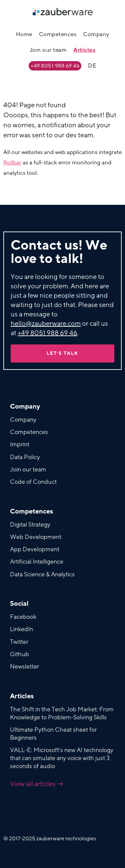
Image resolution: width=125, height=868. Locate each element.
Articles (84, 50)
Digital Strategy (30, 525)
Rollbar (12, 163)
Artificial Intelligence (37, 562)
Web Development (36, 537)
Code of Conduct (33, 482)
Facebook (23, 617)
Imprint (20, 444)
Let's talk (62, 353)
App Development (35, 549)
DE (92, 66)
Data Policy (25, 457)
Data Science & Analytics (42, 574)
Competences (58, 34)
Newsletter (24, 667)
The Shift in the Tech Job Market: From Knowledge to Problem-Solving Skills (62, 713)
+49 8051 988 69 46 (55, 66)
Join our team (48, 50)
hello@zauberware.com (46, 324)
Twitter (19, 642)
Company (96, 34)
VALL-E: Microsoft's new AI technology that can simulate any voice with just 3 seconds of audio (62, 758)
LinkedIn (21, 629)
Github (19, 654)
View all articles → (37, 784)
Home (24, 34)
